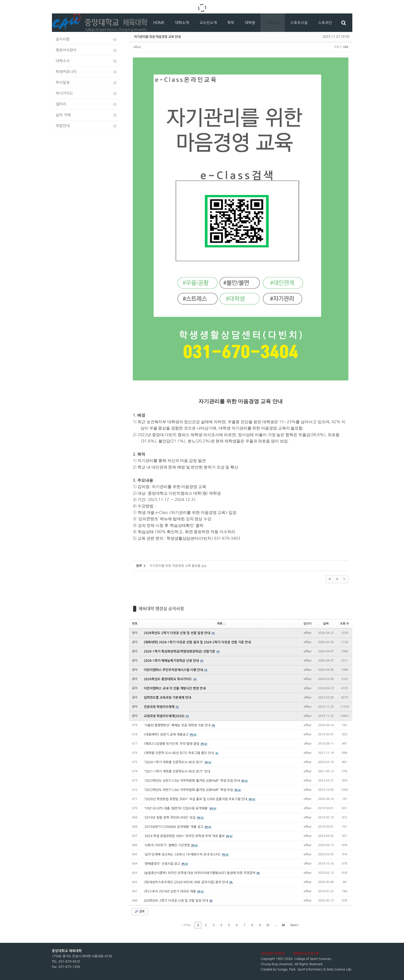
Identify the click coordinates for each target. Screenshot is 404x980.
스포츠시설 (299, 23)
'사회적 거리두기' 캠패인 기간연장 (167, 845)
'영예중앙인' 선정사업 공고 (162, 864)
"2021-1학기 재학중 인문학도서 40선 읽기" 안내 (177, 771)
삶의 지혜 (87, 115)
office (137, 47)
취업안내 (87, 126)
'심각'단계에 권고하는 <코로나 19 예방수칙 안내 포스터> (183, 855)
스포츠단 (325, 23)
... (275, 925)
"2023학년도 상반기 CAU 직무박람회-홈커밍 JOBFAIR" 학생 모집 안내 (192, 781)
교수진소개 (208, 23)
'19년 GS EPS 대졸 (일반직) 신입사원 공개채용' (177, 808)
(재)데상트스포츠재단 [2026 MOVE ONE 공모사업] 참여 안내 (186, 882)
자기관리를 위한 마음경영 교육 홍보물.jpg (178, 566)
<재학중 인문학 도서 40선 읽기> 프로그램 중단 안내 (179, 753)
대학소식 (87, 61)
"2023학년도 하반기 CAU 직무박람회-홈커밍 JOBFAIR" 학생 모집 (189, 790)
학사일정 (87, 83)
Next (295, 925)
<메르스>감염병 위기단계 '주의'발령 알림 (172, 744)
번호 (135, 624)
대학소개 (182, 23)
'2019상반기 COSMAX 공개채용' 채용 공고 (174, 827)
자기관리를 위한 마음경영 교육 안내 (157, 37)
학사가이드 (87, 93)
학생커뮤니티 (87, 72)
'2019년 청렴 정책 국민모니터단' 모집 (170, 818)
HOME (159, 23)
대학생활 (273, 23)
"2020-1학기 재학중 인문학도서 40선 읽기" (174, 762)
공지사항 (87, 39)
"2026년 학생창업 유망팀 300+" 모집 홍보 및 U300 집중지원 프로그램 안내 (196, 799)
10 (268, 925)
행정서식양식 (87, 50)
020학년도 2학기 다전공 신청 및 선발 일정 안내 (177, 901)
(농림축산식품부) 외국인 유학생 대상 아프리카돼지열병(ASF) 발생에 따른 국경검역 (200, 873)
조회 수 (344, 624)
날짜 (326, 624)
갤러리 (87, 104)
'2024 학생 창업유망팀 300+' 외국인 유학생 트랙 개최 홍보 (185, 836)
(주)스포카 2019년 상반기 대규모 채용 (170, 891)
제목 (221, 624)
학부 (231, 23)
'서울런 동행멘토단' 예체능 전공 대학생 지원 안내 (178, 725)
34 (283, 925)
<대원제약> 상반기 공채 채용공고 (167, 735)
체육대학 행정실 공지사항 (161, 609)
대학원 (250, 23)
